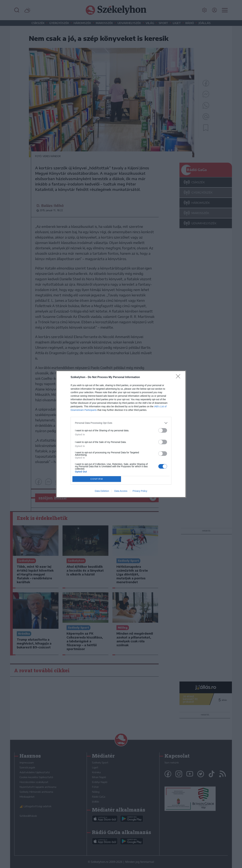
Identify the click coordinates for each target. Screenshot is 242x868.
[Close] (179, 377)
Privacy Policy (140, 491)
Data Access (121, 491)
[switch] (163, 430)
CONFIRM (97, 479)
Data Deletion (102, 491)
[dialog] (121, 434)
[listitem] (121, 423)
